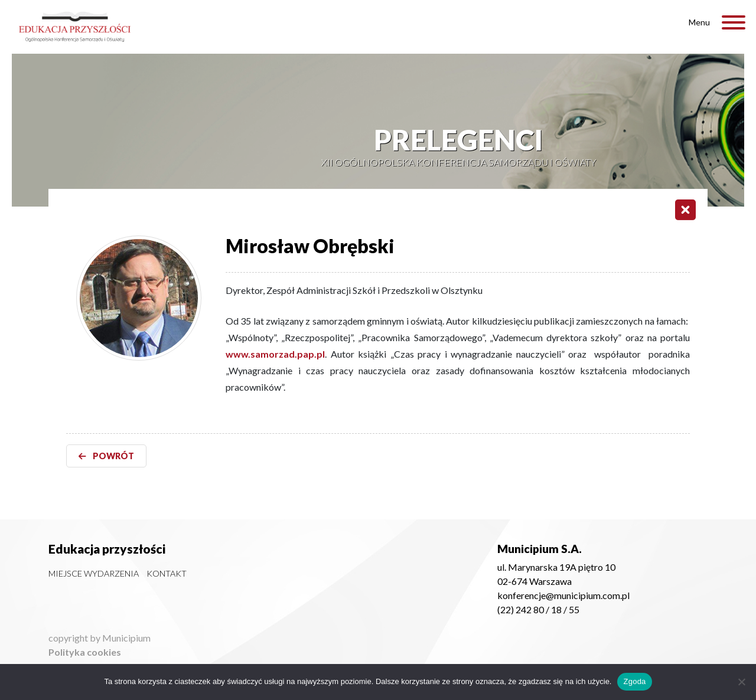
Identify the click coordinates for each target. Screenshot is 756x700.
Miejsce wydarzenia (94, 573)
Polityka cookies (85, 652)
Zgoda (634, 681)
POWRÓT (106, 456)
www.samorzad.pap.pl (275, 354)
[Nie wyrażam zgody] (741, 682)
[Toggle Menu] (734, 22)
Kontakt (167, 573)
